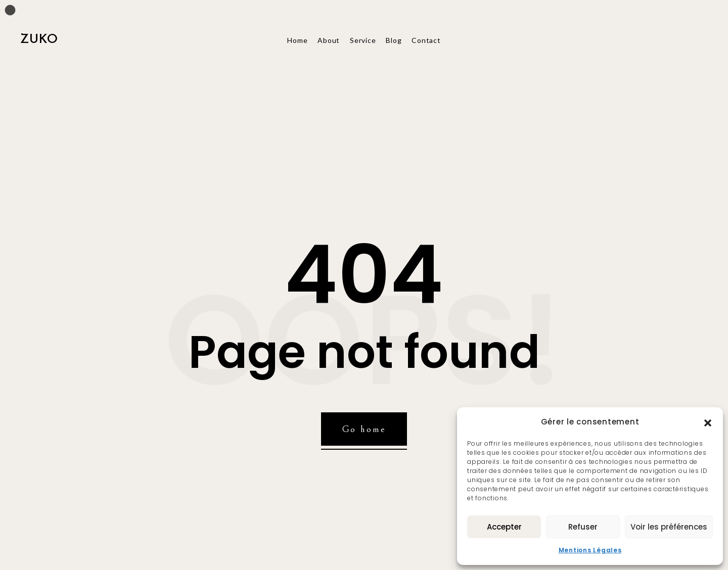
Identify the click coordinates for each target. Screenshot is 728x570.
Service (363, 40)
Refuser (583, 527)
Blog (394, 40)
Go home (364, 429)
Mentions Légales (590, 550)
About (329, 40)
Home (297, 40)
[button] (708, 422)
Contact (426, 40)
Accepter (504, 527)
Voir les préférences (669, 527)
